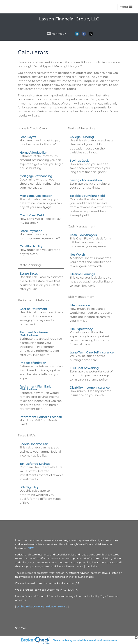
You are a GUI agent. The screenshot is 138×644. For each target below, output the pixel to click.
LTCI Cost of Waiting (84, 368)
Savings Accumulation (86, 180)
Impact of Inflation (33, 363)
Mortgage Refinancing (36, 176)
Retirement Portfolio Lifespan (41, 417)
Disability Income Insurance (90, 388)
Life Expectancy (81, 329)
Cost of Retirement (33, 309)
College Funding (82, 137)
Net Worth (77, 255)
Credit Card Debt (32, 215)
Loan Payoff (28, 137)
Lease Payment (31, 231)
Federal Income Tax (34, 444)
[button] (126, 7)
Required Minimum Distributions (34, 334)
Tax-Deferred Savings (35, 464)
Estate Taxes (29, 274)
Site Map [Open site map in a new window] (21, 628)
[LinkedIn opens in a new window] (77, 35)
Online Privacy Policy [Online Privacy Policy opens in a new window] (30, 607)
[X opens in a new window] (91, 35)
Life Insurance (80, 305)
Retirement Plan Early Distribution (35, 388)
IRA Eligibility (29, 487)
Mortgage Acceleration (36, 196)
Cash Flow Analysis (83, 235)
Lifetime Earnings (82, 274)
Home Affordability (33, 153)
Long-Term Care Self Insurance (92, 352)
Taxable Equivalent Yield (87, 196)
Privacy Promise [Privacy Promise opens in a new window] (57, 607)
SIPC (31, 548)
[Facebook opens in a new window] (84, 35)
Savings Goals (80, 161)
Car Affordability (31, 246)
